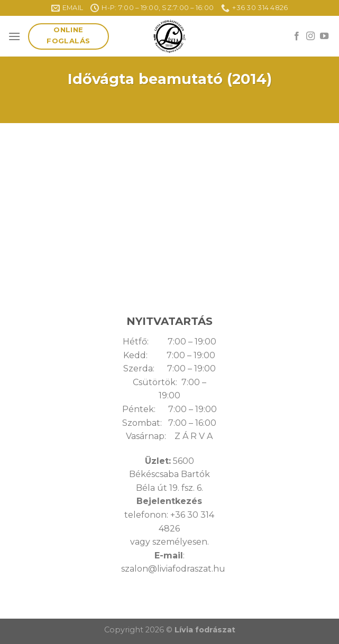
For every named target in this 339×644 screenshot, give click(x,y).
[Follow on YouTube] (324, 36)
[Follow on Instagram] (310, 36)
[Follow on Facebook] (297, 36)
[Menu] (14, 36)
